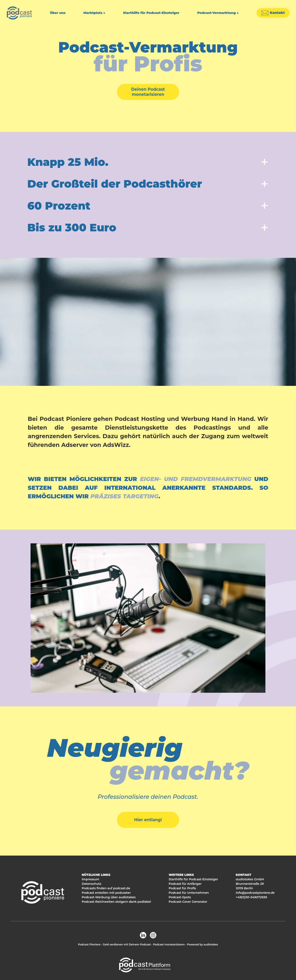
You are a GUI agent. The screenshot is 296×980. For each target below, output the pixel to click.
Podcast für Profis (182, 888)
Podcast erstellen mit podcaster (106, 893)
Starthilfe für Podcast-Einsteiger (151, 13)
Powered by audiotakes (203, 944)
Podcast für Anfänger (185, 884)
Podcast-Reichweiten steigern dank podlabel (116, 902)
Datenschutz (92, 884)
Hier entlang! (148, 820)
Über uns (58, 13)
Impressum (91, 879)
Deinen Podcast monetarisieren (148, 92)
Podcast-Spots (180, 897)
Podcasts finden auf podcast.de (106, 888)
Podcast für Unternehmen (189, 893)
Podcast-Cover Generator (188, 902)
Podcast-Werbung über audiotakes (109, 897)
